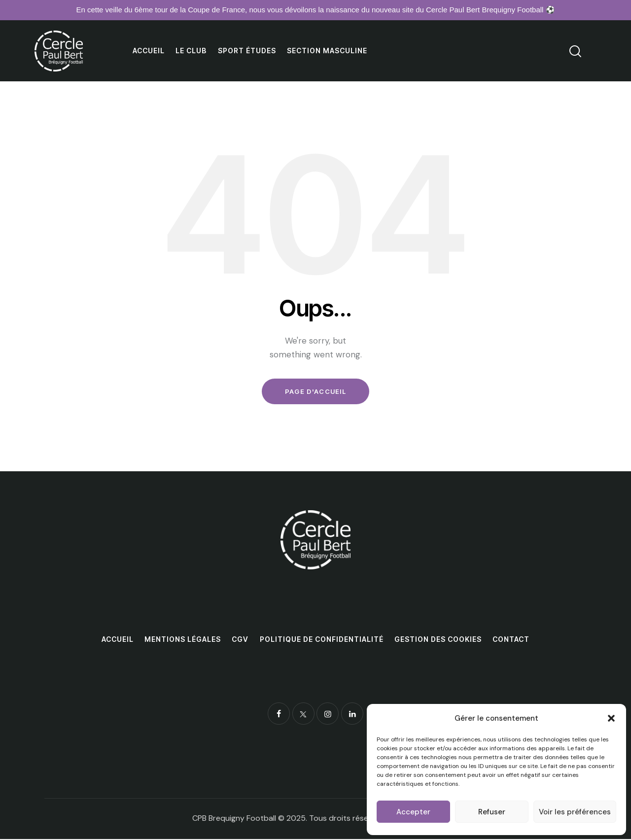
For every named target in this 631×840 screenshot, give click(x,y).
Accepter (413, 812)
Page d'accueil (315, 392)
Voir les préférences (575, 812)
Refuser (492, 812)
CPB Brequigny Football (234, 819)
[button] (611, 718)
